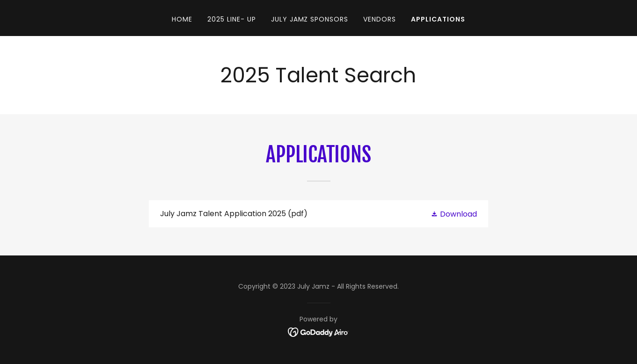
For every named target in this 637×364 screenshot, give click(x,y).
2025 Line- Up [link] (232, 19)
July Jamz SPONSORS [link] (310, 19)
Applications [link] (438, 19)
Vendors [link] (380, 19)
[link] (318, 214)
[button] (454, 214)
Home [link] (182, 19)
